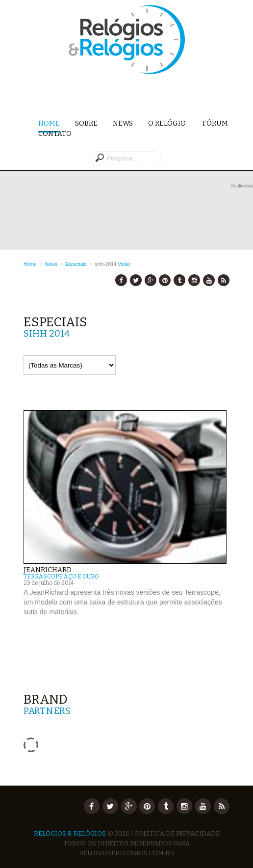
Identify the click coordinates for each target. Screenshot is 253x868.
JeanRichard (48, 570)
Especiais (76, 264)
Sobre (86, 123)
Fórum (215, 123)
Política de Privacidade (177, 833)
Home (49, 124)
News (123, 123)
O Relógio (168, 123)
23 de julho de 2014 (49, 583)
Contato (55, 134)
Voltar (124, 264)
